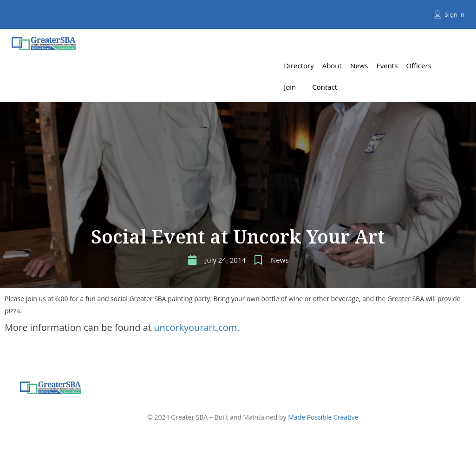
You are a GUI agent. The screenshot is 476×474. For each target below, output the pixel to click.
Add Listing (441, 44)
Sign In (454, 14)
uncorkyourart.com (195, 327)
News (280, 260)
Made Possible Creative (323, 417)
